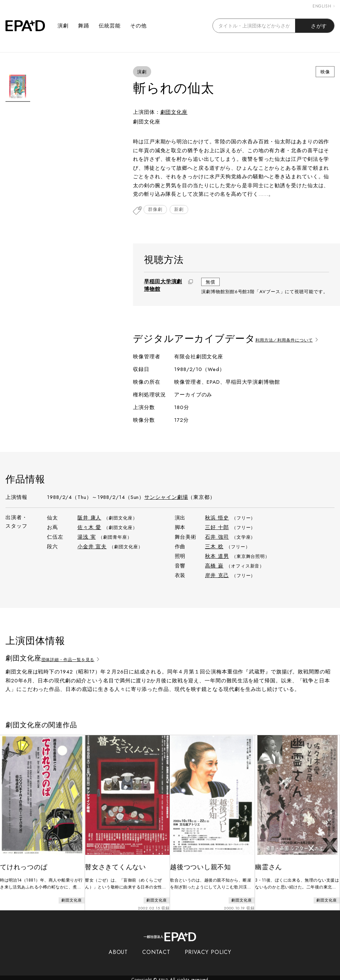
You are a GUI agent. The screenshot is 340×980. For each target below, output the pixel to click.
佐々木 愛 (89, 528)
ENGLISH (324, 6)
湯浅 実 (87, 538)
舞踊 (84, 26)
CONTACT (156, 948)
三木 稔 (214, 547)
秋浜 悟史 (217, 518)
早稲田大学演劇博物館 (163, 286)
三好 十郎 (217, 528)
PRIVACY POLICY (208, 948)
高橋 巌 (214, 566)
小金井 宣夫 (92, 547)
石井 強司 (217, 538)
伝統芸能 (110, 26)
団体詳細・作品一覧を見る (78, 659)
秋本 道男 (217, 557)
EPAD (163, 976)
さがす (315, 26)
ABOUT (118, 948)
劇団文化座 (174, 112)
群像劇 (157, 211)
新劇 (183, 211)
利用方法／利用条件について (294, 340)
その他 (138, 26)
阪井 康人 (89, 518)
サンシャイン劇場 (166, 498)
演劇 (63, 26)
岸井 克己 (217, 576)
